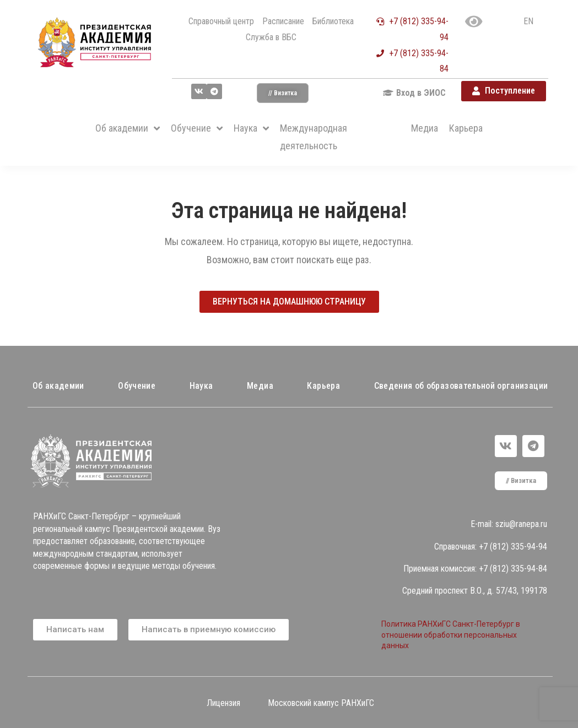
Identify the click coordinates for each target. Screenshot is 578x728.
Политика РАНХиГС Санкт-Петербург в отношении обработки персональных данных (451, 635)
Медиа (260, 386)
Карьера (323, 386)
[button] (283, 93)
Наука (201, 386)
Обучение (137, 386)
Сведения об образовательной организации (461, 386)
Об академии (58, 386)
